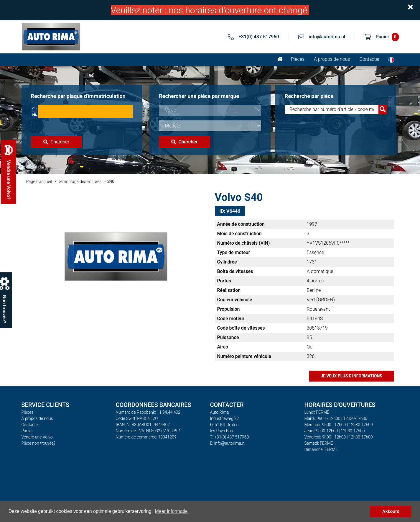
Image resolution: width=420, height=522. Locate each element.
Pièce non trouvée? (39, 443)
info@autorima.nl (327, 37)
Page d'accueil (39, 181)
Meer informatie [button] (171, 511)
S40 (111, 181)
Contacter (370, 59)
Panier (27, 431)
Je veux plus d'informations (351, 376)
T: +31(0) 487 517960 (230, 437)
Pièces (298, 59)
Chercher (56, 142)
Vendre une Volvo (37, 437)
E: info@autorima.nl (228, 443)
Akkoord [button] (391, 511)
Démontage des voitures (79, 181)
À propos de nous (332, 59)
